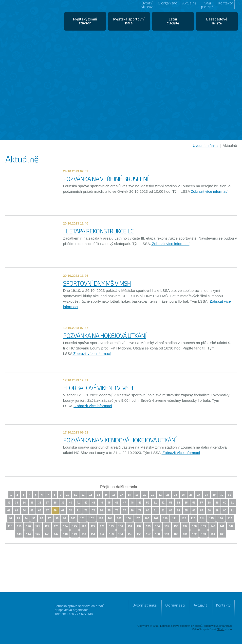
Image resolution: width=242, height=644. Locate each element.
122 (47, 526)
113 (193, 518)
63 (17, 510)
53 (171, 503)
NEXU (221, 629)
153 (111, 534)
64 (24, 510)
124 (65, 526)
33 (17, 503)
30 (222, 495)
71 (78, 510)
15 (106, 495)
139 (204, 526)
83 (171, 510)
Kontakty (225, 3)
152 (102, 534)
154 (121, 534)
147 (56, 534)
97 (49, 518)
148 (65, 534)
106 (128, 518)
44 (101, 503)
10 (68, 495)
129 (111, 526)
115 (211, 518)
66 (40, 510)
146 (47, 534)
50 (148, 503)
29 (214, 495)
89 (217, 510)
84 (178, 510)
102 (92, 518)
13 (91, 495)
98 (57, 518)
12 (83, 495)
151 (93, 534)
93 (19, 518)
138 (194, 526)
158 (157, 534)
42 (86, 503)
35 (32, 503)
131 (130, 526)
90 (225, 510)
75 (109, 510)
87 (202, 510)
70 (71, 510)
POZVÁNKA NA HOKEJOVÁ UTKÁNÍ (105, 335)
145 (38, 534)
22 (160, 495)
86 (194, 510)
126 (84, 526)
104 (110, 518)
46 (117, 503)
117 (230, 518)
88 (209, 510)
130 (121, 526)
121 (38, 526)
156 (139, 534)
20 (145, 495)
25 (183, 495)
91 (232, 510)
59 (217, 503)
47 (125, 503)
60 (225, 503)
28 (206, 495)
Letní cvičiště (173, 21)
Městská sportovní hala (129, 21)
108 (147, 518)
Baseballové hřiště (217, 21)
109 (156, 518)
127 (93, 526)
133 (148, 526)
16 (114, 495)
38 (55, 503)
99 (65, 518)
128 (102, 526)
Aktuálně (189, 3)
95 (34, 518)
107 (138, 518)
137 (185, 526)
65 (32, 510)
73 (94, 510)
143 (19, 534)
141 (222, 526)
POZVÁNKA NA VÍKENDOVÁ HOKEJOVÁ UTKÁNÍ (120, 440)
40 (71, 503)
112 (184, 518)
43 (94, 503)
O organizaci (168, 3)
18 (129, 495)
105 (119, 518)
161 (185, 534)
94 (26, 518)
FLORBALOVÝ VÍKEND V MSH (98, 388)
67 (47, 510)
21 (152, 495)
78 (132, 510)
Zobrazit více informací (209, 191)
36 (40, 503)
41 (78, 503)
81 (155, 510)
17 (122, 495)
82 (163, 510)
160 (176, 534)
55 (186, 503)
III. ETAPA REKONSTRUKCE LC (98, 231)
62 (9, 510)
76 (117, 510)
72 (86, 510)
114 (202, 518)
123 (56, 526)
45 (109, 503)
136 (176, 526)
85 (186, 510)
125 (74, 526)
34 (24, 503)
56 (194, 503)
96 (41, 518)
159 (167, 534)
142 (231, 526)
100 (73, 518)
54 (178, 503)
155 (130, 534)
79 (140, 510)
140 (213, 526)
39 (63, 503)
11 (75, 495)
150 (84, 534)
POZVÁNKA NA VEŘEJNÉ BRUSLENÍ (106, 179)
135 (167, 526)
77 (125, 510)
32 (9, 503)
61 (232, 503)
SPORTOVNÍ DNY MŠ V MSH (97, 283)
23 (168, 495)
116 (221, 518)
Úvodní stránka (147, 5)
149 (74, 534)
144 (28, 534)
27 (199, 495)
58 (209, 503)
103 (101, 518)
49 (140, 503)
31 (229, 495)
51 (155, 503)
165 (222, 534)
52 (163, 503)
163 (204, 534)
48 (132, 503)
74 (101, 510)
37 (47, 503)
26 (191, 495)
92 (11, 518)
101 (82, 518)
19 (137, 495)
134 (157, 526)
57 (202, 503)
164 (213, 534)
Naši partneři (207, 5)
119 (19, 526)
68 (55, 510)
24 (175, 495)
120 (28, 526)
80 (148, 510)
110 (165, 518)
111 (174, 518)
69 (63, 510)
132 (139, 526)
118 (10, 526)
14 (98, 495)
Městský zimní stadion (85, 21)
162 (194, 534)
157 (148, 534)
